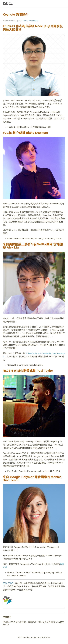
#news (25, 21)
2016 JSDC (8, 583)
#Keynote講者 (34, 21)
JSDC (8, 4)
